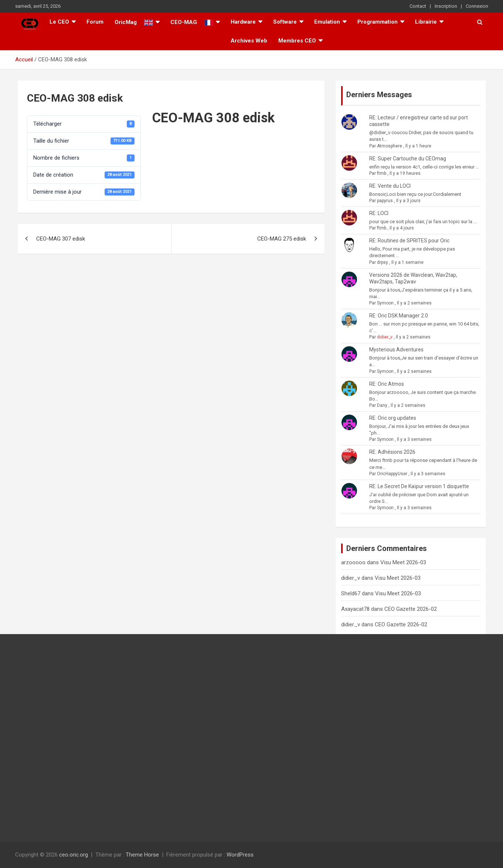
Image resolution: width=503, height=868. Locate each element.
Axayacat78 (355, 609)
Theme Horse (142, 855)
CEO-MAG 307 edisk (61, 239)
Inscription (446, 6)
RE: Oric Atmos (387, 384)
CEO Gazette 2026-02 (411, 609)
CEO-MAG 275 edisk (282, 239)
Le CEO (59, 22)
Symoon (385, 303)
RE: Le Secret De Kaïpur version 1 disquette (419, 486)
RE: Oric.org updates (393, 418)
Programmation (378, 22)
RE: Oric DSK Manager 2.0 (399, 316)
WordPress (240, 855)
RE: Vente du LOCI (390, 186)
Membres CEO (297, 41)
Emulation (327, 22)
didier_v (385, 337)
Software (285, 22)
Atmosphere (390, 146)
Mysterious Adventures (396, 350)
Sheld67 (351, 593)
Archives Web (249, 41)
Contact (418, 6)
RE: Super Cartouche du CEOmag (408, 159)
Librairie (426, 22)
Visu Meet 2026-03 (403, 562)
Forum (95, 22)
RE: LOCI (379, 213)
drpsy (383, 262)
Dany (382, 405)
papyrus (385, 201)
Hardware (243, 22)
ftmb (382, 173)
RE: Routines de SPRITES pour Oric (409, 241)
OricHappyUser (392, 474)
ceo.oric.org (74, 855)
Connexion (477, 6)
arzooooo (353, 562)
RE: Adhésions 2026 (392, 452)
